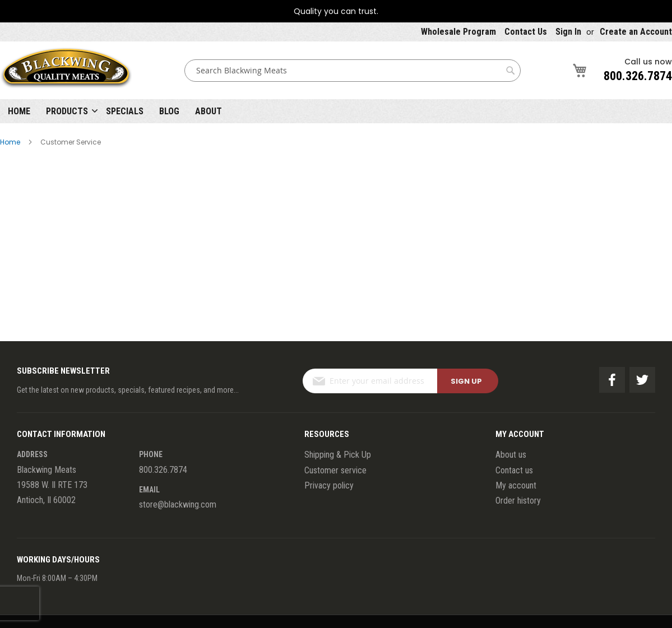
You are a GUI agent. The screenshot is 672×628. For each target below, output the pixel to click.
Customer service (335, 470)
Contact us (514, 470)
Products (67, 111)
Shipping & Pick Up (338, 455)
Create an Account (636, 32)
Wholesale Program (458, 32)
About (208, 111)
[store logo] (66, 70)
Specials (125, 111)
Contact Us (526, 32)
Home (19, 111)
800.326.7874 (638, 76)
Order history (518, 501)
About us (511, 455)
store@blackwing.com (178, 504)
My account (516, 485)
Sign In (568, 32)
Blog (169, 111)
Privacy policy (329, 485)
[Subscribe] (468, 381)
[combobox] (353, 71)
